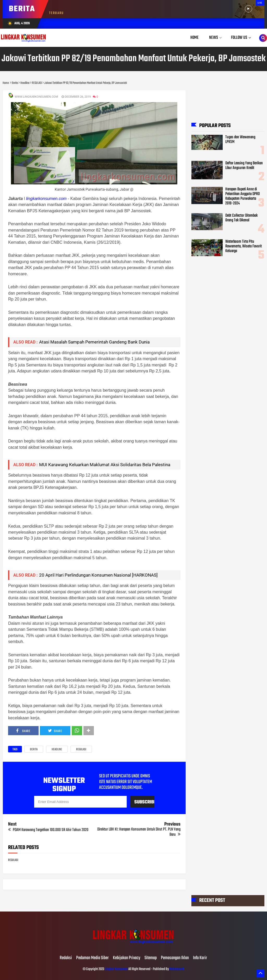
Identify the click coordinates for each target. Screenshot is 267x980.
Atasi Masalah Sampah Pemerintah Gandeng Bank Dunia (94, 342)
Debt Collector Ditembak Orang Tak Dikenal (241, 218)
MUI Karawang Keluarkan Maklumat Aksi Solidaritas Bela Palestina (105, 465)
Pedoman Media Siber (92, 958)
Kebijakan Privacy (127, 958)
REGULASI (81, 750)
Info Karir (200, 958)
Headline (57, 750)
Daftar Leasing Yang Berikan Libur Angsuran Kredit (244, 165)
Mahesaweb (177, 969)
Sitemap (151, 958)
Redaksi (66, 958)
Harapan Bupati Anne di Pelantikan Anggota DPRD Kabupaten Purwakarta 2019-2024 (242, 196)
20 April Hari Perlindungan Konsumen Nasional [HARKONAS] (98, 575)
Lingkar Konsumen (116, 969)
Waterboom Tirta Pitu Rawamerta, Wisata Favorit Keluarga (244, 246)
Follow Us (239, 38)
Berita (34, 750)
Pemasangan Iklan (175, 958)
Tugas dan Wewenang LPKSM (240, 139)
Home (195, 38)
